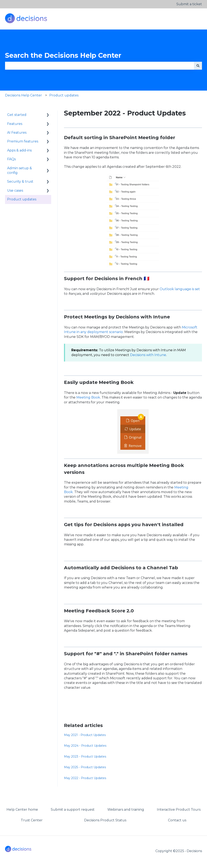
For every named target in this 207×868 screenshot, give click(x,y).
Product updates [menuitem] (22, 199)
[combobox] (100, 66)
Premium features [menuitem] (23, 141)
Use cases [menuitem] (15, 190)
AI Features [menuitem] (17, 133)
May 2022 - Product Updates (85, 778)
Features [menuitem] (15, 124)
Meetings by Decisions (112, 317)
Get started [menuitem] (17, 115)
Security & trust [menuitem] (20, 181)
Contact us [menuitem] (177, 820)
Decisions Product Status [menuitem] (105, 820)
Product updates (64, 95)
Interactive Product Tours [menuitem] (179, 810)
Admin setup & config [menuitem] (20, 170)
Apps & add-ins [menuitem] (19, 150)
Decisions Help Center (23, 95)
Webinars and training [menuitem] (126, 810)
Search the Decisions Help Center (63, 55)
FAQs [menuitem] (11, 159)
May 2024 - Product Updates (85, 746)
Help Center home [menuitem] (22, 810)
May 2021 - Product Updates (85, 735)
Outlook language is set (179, 289)
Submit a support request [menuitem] (73, 810)
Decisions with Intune (148, 355)
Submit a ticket (189, 4)
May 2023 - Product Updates (85, 756)
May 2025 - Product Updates (85, 767)
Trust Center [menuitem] (32, 820)
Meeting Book (88, 397)
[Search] (198, 66)
